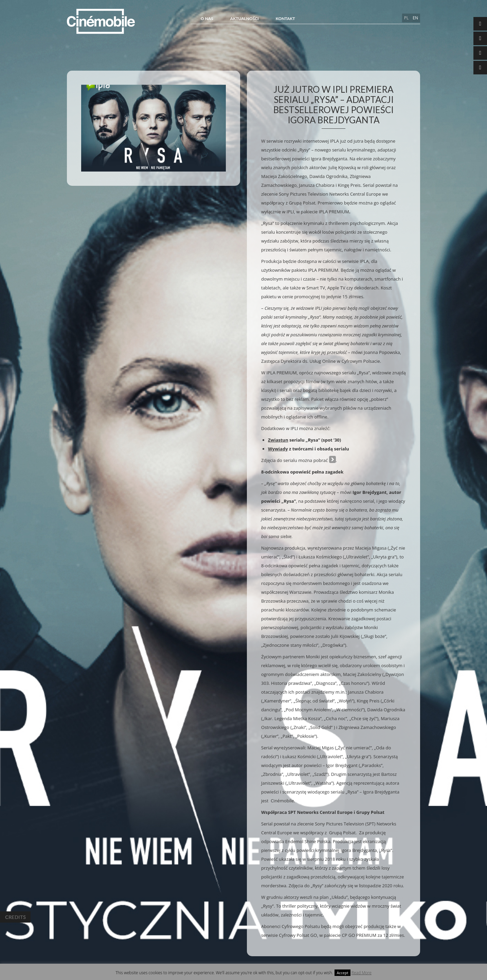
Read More (362, 973)
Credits (15, 917)
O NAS (207, 19)
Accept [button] (342, 973)
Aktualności (245, 19)
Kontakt (285, 19)
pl (406, 18)
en (415, 18)
